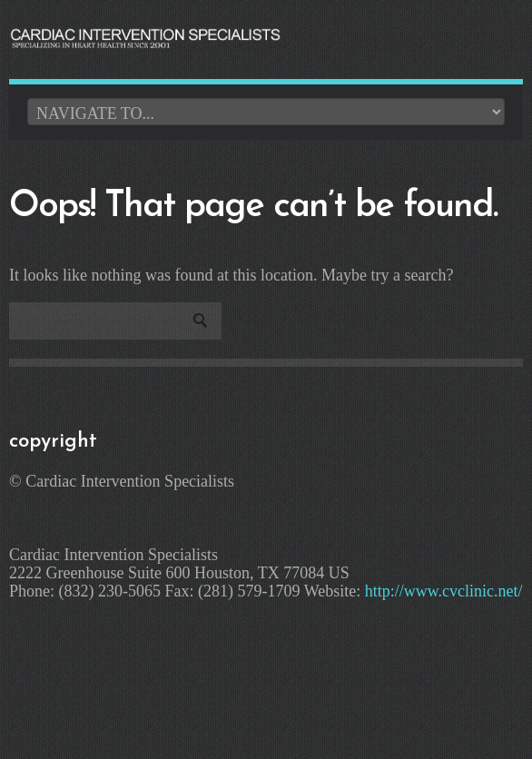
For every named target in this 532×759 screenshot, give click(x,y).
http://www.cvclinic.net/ (444, 591)
